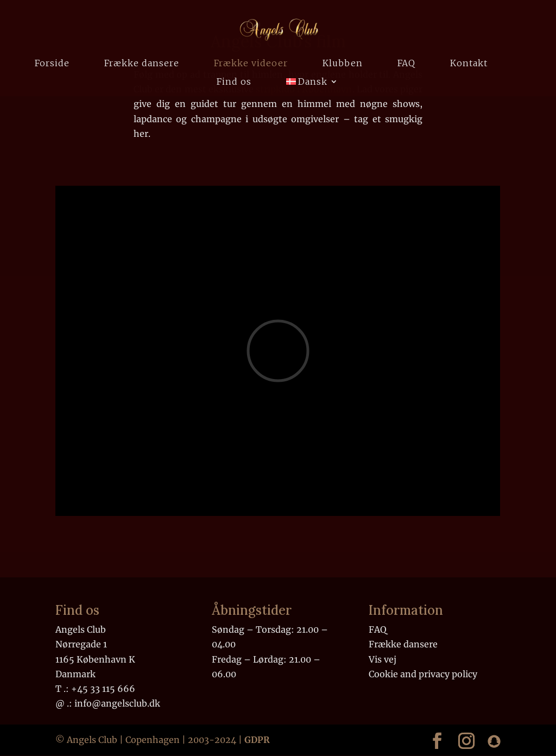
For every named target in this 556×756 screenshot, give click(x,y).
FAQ (406, 64)
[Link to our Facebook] (437, 741)
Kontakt (469, 64)
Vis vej (383, 659)
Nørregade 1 (81, 644)
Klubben (343, 64)
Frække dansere (142, 64)
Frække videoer (251, 64)
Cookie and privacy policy (423, 674)
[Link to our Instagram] (466, 741)
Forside (52, 64)
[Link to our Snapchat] (494, 741)
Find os (234, 82)
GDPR (257, 740)
